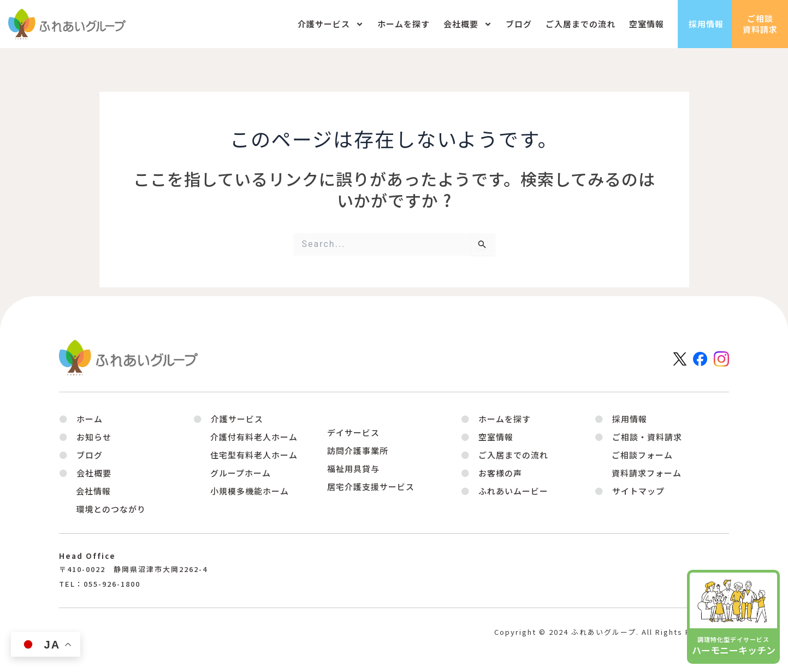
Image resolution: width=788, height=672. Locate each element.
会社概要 (468, 24)
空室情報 (647, 24)
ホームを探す (404, 24)
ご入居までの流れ (580, 24)
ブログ (519, 24)
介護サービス (331, 24)
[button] (85, 473)
